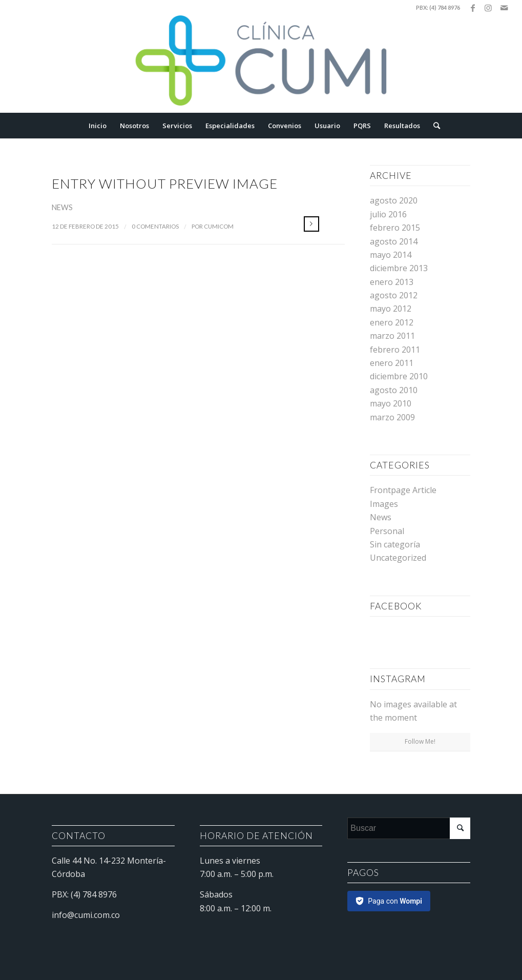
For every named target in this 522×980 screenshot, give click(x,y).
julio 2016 (388, 214)
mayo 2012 (391, 309)
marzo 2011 (392, 336)
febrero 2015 (395, 228)
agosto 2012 (394, 295)
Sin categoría (395, 544)
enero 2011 (392, 363)
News (62, 207)
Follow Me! (420, 741)
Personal (387, 531)
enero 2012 (392, 322)
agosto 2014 (394, 241)
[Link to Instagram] (488, 8)
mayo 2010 (391, 403)
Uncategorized (398, 558)
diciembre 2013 (399, 268)
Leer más (311, 224)
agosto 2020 (394, 200)
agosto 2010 (394, 390)
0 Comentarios (155, 226)
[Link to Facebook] (473, 8)
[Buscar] (433, 126)
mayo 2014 (391, 255)
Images (384, 504)
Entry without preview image (165, 183)
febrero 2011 (395, 350)
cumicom (219, 226)
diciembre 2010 (399, 376)
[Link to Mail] (504, 8)
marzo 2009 (392, 417)
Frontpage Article (403, 490)
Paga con (395, 901)
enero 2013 (392, 282)
